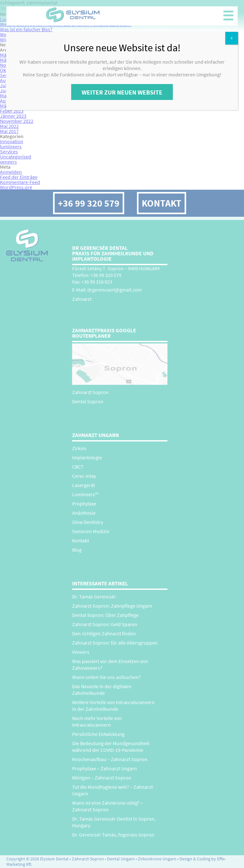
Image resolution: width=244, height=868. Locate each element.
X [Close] (232, 38)
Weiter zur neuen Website (122, 92)
